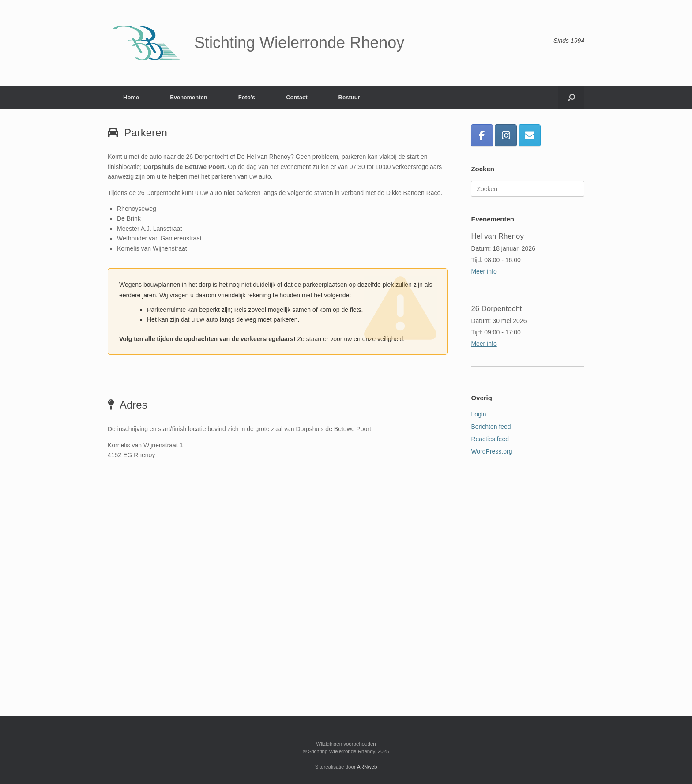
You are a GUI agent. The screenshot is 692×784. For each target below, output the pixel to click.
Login (478, 414)
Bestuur (349, 97)
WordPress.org (491, 451)
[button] (571, 97)
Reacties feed (490, 439)
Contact (297, 97)
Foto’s (247, 97)
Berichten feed (491, 427)
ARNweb (367, 767)
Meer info (484, 271)
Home (131, 97)
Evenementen (189, 97)
